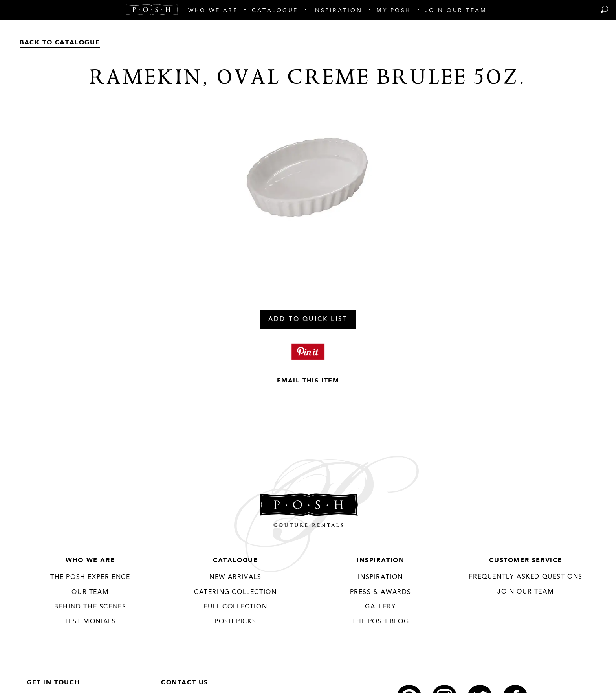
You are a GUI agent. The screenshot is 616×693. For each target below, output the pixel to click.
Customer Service (526, 561)
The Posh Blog (380, 622)
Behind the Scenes (90, 607)
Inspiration (381, 561)
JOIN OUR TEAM (526, 592)
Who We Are (90, 561)
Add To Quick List (308, 320)
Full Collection (235, 607)
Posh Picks (235, 622)
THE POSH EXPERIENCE (90, 577)
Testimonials (90, 622)
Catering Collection (235, 592)
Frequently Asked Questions (526, 577)
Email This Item (308, 381)
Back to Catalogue (60, 43)
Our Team (90, 592)
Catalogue (235, 561)
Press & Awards (381, 592)
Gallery (380, 607)
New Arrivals (235, 577)
